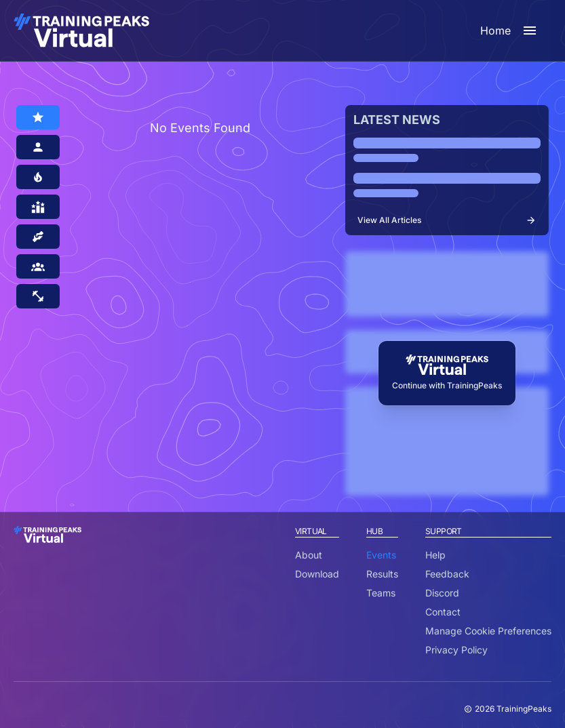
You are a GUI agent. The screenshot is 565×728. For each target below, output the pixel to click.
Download (317, 574)
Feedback (447, 574)
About (309, 555)
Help (435, 555)
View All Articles (447, 220)
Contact (443, 612)
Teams (381, 593)
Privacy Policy (456, 650)
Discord (442, 593)
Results (382, 574)
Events (381, 555)
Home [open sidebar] (509, 31)
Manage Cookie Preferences (488, 631)
